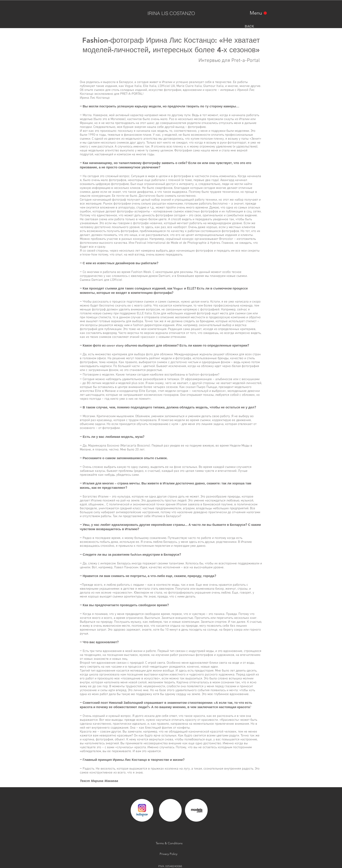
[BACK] (249, 26)
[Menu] (258, 13)
